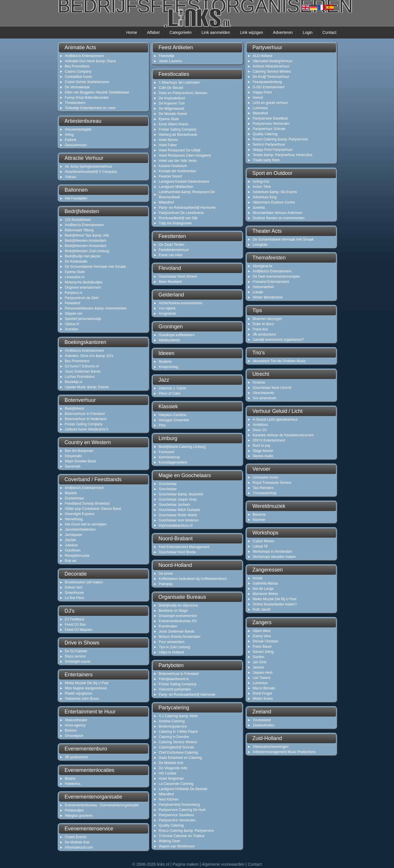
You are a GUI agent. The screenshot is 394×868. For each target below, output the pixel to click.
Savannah (73, 466)
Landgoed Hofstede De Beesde (183, 789)
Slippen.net (74, 314)
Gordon (259, 657)
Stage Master (263, 451)
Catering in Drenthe (174, 737)
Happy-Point (262, 92)
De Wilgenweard (172, 109)
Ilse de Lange (263, 589)
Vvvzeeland (262, 720)
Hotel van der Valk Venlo (178, 161)
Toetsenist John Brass (82, 699)
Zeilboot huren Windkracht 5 (87, 429)
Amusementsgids (78, 129)
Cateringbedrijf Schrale (177, 747)
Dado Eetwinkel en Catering (180, 758)
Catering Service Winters (178, 742)
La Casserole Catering (176, 784)
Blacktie (71, 493)
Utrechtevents (264, 393)
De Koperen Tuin (172, 103)
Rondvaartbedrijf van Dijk (178, 218)
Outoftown (73, 550)
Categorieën (181, 32)
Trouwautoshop (265, 493)
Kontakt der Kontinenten (178, 171)
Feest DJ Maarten (79, 630)
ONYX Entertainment (269, 440)
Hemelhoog (74, 519)
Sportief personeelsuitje (83, 319)
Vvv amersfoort (265, 398)
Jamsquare (73, 535)
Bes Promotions (77, 66)
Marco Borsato (264, 688)
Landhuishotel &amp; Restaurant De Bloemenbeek (187, 195)
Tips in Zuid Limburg (175, 647)
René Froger (263, 693)
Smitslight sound (78, 662)
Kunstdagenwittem (173, 462)
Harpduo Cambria (173, 415)
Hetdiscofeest (169, 340)
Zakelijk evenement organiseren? (278, 340)
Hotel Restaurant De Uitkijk (180, 150)
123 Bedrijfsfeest (78, 220)
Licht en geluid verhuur (270, 103)
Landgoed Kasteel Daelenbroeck (184, 182)
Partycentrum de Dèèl (82, 298)
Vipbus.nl (72, 324)
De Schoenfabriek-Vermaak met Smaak (96, 267)
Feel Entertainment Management (184, 547)
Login (308, 32)
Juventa (259, 208)
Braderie (165, 362)
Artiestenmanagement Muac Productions (284, 752)
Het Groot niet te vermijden (86, 524)
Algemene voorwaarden (223, 864)
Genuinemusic (76, 145)
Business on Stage (173, 611)
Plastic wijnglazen (79, 693)
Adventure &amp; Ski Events (275, 192)
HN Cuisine (168, 773)
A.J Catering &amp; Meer (178, 716)
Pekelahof (73, 303)
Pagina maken (186, 864)
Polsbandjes (74, 810)
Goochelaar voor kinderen (179, 520)
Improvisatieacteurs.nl (176, 525)
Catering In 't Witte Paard (178, 732)
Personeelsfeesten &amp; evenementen (96, 308)
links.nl (163, 864)
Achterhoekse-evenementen (181, 303)
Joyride (71, 540)
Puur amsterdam (172, 642)
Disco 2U (260, 430)
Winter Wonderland (268, 297)
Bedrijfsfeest (75, 409)
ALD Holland (263, 56)
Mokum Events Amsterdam (180, 637)
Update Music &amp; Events (87, 387)
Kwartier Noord (170, 176)
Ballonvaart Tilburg (79, 230)
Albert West (262, 631)
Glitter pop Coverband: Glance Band (93, 509)
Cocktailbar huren (79, 77)
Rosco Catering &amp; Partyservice (186, 831)
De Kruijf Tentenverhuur (271, 77)
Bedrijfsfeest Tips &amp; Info (87, 235)
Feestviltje (167, 56)
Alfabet (153, 32)
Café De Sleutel (171, 88)
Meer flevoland (170, 282)
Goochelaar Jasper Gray (178, 499)
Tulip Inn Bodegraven (175, 223)
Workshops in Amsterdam (273, 552)
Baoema (259, 514)
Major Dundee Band (80, 461)
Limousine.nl (75, 277)
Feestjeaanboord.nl (174, 679)
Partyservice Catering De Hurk (182, 810)
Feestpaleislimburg (267, 82)
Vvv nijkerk (167, 308)
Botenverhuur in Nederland (86, 419)
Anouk (258, 578)
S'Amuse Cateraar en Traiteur (182, 836)
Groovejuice (74, 736)
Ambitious (260, 425)
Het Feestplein (76, 198)
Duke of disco (263, 324)
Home (132, 32)
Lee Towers (262, 678)
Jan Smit (260, 662)
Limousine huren (266, 477)
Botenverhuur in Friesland (85, 414)
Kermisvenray (169, 457)
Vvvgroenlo (168, 314)
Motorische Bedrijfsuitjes (84, 282)
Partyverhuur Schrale (269, 129)
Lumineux (260, 108)
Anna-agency (75, 725)
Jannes (258, 667)
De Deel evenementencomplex (277, 276)
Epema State (75, 272)
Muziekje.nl (74, 382)
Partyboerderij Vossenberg (179, 805)
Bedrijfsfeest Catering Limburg (182, 447)
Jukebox (71, 545)
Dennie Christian (266, 641)
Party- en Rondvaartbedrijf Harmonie (187, 208)
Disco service (75, 656)
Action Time (262, 187)
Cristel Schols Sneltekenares (87, 82)
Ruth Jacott (262, 609)
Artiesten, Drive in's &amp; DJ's (89, 356)
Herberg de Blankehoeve (178, 135)
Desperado (73, 456)
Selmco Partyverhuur (269, 144)
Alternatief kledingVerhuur (273, 61)
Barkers (71, 730)
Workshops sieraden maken (274, 557)
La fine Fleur (75, 598)
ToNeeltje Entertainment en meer (90, 108)
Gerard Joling (263, 652)
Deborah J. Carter (173, 388)
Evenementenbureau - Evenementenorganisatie (102, 805)
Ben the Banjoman (79, 451)
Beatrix (70, 779)
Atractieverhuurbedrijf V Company (91, 172)
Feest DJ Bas (75, 625)
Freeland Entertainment (271, 282)
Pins (162, 425)
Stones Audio (263, 456)
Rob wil (71, 561)
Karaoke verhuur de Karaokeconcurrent (283, 435)
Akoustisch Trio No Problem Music (279, 361)
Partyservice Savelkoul (176, 815)
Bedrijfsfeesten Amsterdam (86, 241)
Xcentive (72, 329)
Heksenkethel (263, 287)
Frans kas (260, 329)
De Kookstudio (76, 261)
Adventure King (265, 197)
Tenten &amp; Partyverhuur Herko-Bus (283, 155)
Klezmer (259, 520)
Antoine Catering (172, 721)
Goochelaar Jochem (174, 505)
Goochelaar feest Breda (177, 552)
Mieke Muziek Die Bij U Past (87, 683)
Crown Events (76, 837)
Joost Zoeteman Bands (83, 371)
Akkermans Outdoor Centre (274, 202)
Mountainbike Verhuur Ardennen (278, 213)
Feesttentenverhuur (174, 250)
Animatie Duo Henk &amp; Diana (90, 61)
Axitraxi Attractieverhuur (271, 66)
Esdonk (71, 140)
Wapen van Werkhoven (177, 846)
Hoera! (258, 98)
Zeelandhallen (264, 725)
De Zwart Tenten (172, 245)
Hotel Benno (168, 140)
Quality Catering (171, 825)
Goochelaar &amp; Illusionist (181, 494)
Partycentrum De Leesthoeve (181, 213)
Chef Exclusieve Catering (178, 752)
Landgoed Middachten (176, 187)
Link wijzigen (252, 32)
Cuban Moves (264, 541)
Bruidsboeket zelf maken (84, 582)
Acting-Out (261, 182)
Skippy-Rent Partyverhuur (273, 150)
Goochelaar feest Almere (178, 276)
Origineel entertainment (83, 287)
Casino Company (78, 72)
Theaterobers (75, 103)
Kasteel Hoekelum (173, 166)
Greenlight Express (80, 514)
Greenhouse (75, 593)
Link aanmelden (216, 32)
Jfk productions (77, 757)
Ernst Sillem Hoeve (174, 124)
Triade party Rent (266, 160)
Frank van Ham (171, 255)
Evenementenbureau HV (178, 621)
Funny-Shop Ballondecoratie (87, 98)
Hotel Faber (168, 145)
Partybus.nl (74, 293)
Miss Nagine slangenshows (86, 688)
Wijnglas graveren (79, 816)
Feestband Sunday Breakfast (87, 503)
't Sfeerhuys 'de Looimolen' (180, 83)
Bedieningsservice (173, 726)
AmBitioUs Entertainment (84, 56)
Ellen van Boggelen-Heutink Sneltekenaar (97, 92)
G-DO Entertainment (269, 87)
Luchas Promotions (80, 377)
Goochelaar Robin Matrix (178, 515)
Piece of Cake (170, 393)
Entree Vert (74, 587)
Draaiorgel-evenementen (178, 616)
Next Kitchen (169, 799)
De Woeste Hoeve (173, 114)
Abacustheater (76, 720)
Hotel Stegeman (171, 779)
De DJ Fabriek (76, 651)
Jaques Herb (263, 673)
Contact (329, 32)
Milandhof (166, 202)
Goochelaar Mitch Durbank (180, 510)
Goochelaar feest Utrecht (272, 388)
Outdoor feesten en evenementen (279, 218)
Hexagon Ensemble (174, 420)
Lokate (258, 292)
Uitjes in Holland (171, 652)
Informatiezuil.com (79, 847)
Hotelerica (73, 784)
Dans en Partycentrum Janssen (183, 93)
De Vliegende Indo (173, 768)
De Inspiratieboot (172, 98)
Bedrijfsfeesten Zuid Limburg (87, 251)
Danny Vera (262, 636)
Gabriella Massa (265, 583)
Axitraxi (71, 177)
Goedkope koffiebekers (177, 335)
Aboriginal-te (263, 266)
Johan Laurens (170, 61)
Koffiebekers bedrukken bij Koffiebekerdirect (193, 579)
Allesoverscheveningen (271, 747)
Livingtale (260, 245)
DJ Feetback (75, 619)
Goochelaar (168, 484)
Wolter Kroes (263, 699)
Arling (69, 135)
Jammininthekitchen (80, 530)
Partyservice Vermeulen (177, 820)
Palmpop (166, 584)
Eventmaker (168, 626)
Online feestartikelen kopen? (275, 604)
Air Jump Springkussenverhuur (89, 166)
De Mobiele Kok (77, 842)
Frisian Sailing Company (84, 424)
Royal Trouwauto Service (272, 483)
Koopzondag (169, 367)
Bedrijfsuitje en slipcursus (178, 605)
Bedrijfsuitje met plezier (83, 256)
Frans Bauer (262, 647)
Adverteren (283, 32)
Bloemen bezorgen (267, 319)
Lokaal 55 (260, 546)
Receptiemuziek (77, 556)
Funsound (167, 452)
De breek (166, 574)
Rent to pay (262, 446)
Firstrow (259, 382)
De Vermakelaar (77, 87)
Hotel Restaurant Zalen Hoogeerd (185, 155)
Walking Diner (170, 841)
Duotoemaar (75, 498)
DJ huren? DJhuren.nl (82, 366)
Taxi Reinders (263, 488)
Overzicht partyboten (175, 689)
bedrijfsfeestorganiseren (197, 12)
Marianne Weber (266, 594)
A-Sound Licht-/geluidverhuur (275, 420)
